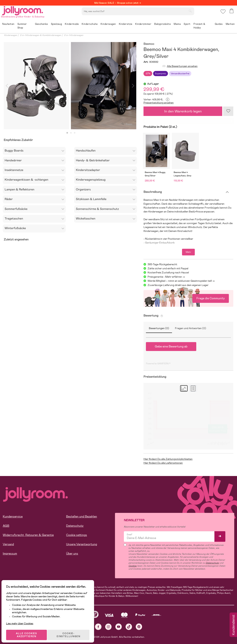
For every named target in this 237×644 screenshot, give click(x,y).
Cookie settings (77, 535)
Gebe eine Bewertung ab (171, 346)
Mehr (188, 252)
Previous (7, 86)
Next (133, 86)
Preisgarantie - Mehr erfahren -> (166, 277)
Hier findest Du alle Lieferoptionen (163, 463)
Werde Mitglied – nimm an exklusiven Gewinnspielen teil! (180, 281)
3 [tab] (75, 133)
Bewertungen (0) (159, 328)
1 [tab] (67, 133)
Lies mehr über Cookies (22, 617)
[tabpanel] (36, 86)
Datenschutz (75, 526)
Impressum (10, 554)
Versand (8, 544)
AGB (6, 526)
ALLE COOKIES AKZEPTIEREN (28, 630)
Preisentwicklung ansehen (159, 103)
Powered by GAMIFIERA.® (158, 364)
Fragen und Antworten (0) (191, 328)
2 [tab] (71, 133)
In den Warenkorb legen (183, 111)
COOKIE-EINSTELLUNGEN (71, 630)
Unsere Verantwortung (82, 544)
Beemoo (149, 44)
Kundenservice (13, 516)
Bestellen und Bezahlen (82, 516)
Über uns (72, 554)
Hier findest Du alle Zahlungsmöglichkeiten (168, 459)
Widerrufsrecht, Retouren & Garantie (28, 535)
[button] (222, 14)
